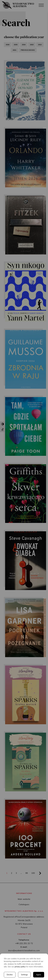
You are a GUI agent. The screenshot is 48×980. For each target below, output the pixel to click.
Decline (10, 975)
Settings (24, 975)
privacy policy (20, 967)
